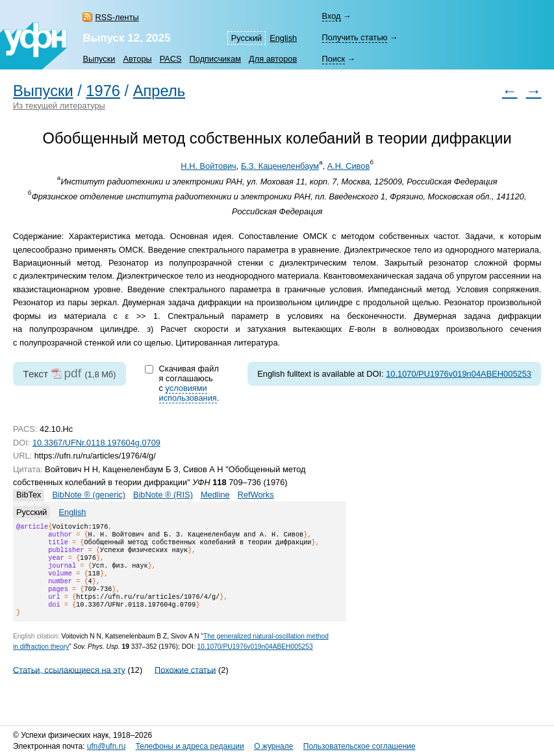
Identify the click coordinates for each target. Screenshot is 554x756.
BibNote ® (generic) (89, 495)
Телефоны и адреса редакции (190, 746)
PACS (171, 59)
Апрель (159, 91)
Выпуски (99, 59)
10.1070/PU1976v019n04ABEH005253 (459, 374)
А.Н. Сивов (348, 166)
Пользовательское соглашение (359, 746)
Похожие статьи (185, 685)
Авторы (138, 59)
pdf (72, 373)
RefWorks (256, 495)
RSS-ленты (117, 17)
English (283, 38)
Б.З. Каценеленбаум (280, 166)
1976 (103, 91)
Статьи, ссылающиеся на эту (69, 685)
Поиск (334, 59)
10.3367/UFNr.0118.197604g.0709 (96, 443)
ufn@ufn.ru (107, 746)
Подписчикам (215, 59)
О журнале (273, 746)
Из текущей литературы (59, 106)
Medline (215, 495)
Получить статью (355, 37)
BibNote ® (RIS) (163, 495)
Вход (332, 16)
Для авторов (273, 59)
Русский (246, 38)
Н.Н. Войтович (208, 166)
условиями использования (188, 393)
